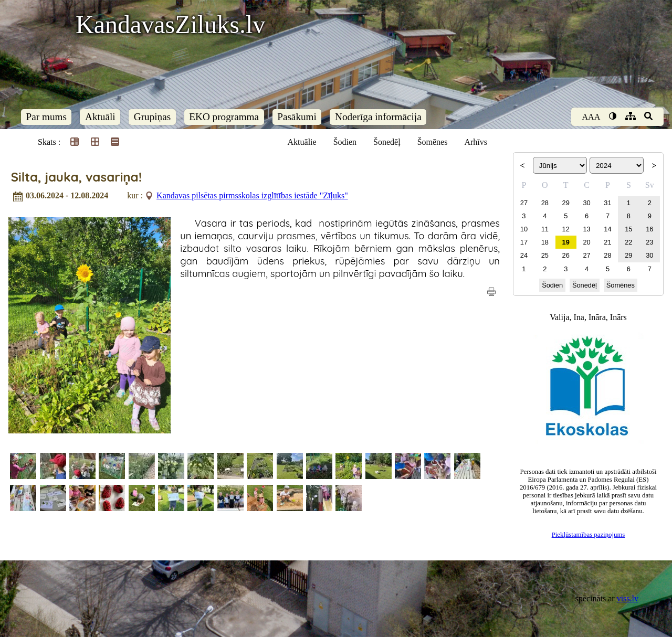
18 (545, 242)
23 (649, 242)
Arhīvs (476, 142)
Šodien (345, 142)
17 (524, 242)
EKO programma (224, 117)
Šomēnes (433, 142)
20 (586, 242)
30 (586, 203)
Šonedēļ (387, 142)
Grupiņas (152, 117)
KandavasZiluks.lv (170, 24)
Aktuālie (302, 142)
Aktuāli (100, 117)
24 (524, 255)
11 (545, 229)
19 (566, 242)
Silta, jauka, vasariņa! (76, 177)
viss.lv (628, 598)
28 (545, 203)
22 (628, 242)
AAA (591, 117)
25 (545, 255)
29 (566, 203)
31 (607, 203)
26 (566, 255)
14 (607, 229)
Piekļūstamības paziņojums (589, 535)
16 (649, 229)
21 (607, 242)
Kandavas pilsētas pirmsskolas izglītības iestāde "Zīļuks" (252, 195)
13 (586, 229)
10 (524, 229)
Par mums (46, 117)
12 (566, 229)
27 (524, 203)
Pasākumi (297, 117)
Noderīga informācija (378, 117)
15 (628, 229)
